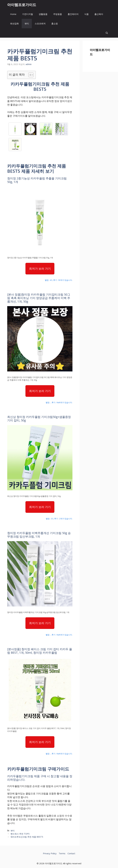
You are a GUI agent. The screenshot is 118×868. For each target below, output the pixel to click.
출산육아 (99, 14)
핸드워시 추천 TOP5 (20, 834)
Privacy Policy (50, 853)
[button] (107, 33)
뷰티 (27, 23)
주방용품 (58, 14)
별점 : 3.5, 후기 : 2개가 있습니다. (59, 519)
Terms (62, 853)
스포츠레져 (40, 23)
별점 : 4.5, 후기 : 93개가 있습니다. (59, 280)
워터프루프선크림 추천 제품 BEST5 (27, 837)
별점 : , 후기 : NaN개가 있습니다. (59, 402)
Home (13, 14)
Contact (71, 853)
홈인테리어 (73, 14)
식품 (86, 14)
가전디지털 (28, 14)
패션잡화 (14, 23)
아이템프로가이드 (22, 5)
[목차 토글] (29, 75)
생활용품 (43, 14)
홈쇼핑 (55, 23)
